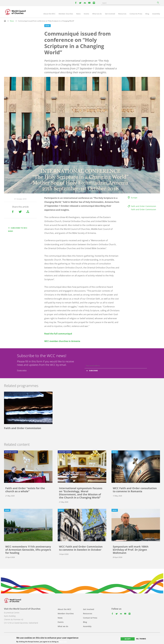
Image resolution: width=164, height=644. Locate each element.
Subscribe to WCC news (18, 230)
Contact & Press (136, 14)
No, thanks (141, 639)
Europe (134, 198)
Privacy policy (22, 370)
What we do (97, 14)
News (78, 14)
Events (86, 14)
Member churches (66, 14)
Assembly (156, 14)
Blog (147, 14)
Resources (122, 14)
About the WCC (49, 14)
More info (63, 642)
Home (5, 21)
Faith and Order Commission (144, 206)
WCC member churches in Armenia (62, 341)
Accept (128, 639)
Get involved (110, 14)
